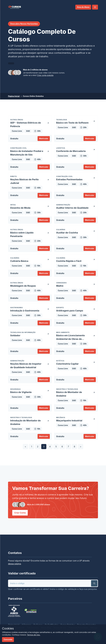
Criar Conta (20, 513)
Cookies (8, 628)
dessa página (14, 564)
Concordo (8, 639)
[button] (95, 7)
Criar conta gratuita (45, 75)
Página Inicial (14, 96)
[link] (15, 7)
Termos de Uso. (34, 635)
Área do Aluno (83, 7)
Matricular (44, 138)
